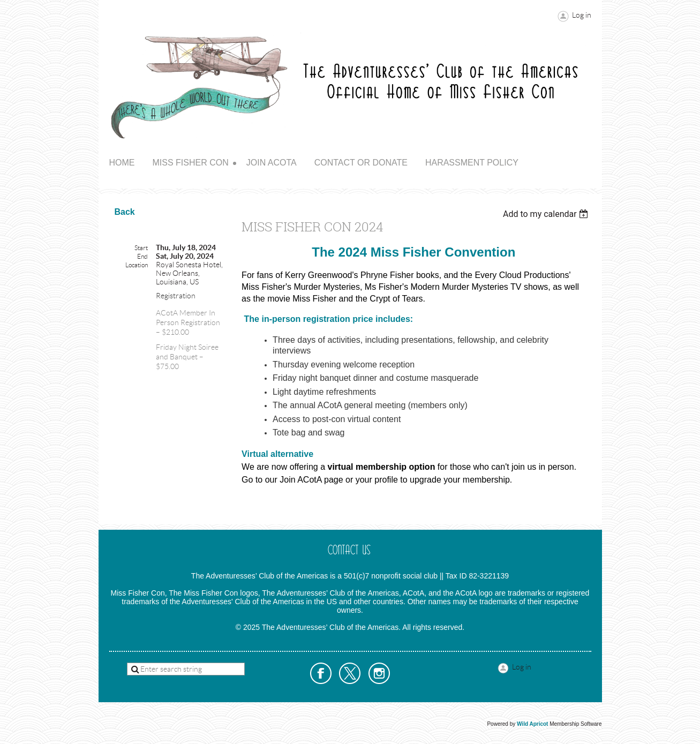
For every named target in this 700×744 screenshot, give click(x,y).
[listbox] (547, 214)
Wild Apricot (532, 724)
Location (137, 265)
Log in (582, 15)
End (142, 256)
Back (125, 212)
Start (141, 248)
